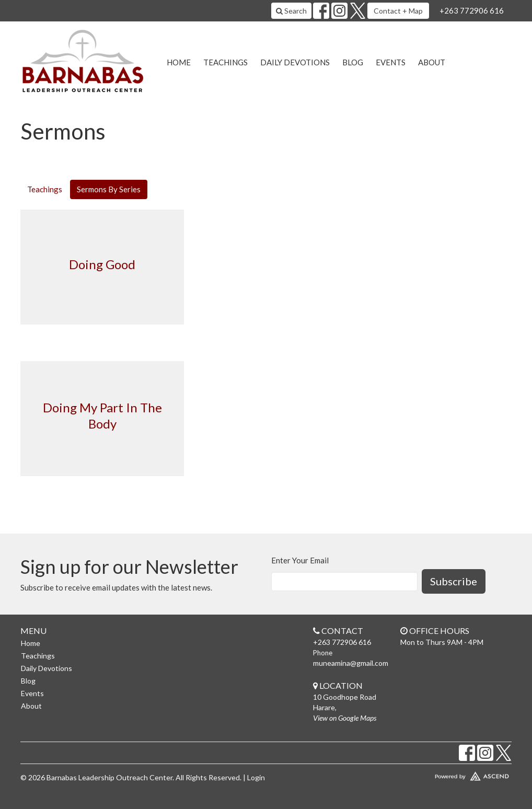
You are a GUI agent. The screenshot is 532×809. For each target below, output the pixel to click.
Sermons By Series (109, 189)
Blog (353, 62)
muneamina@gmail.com (351, 663)
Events (391, 62)
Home (179, 62)
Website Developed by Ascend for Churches (454, 774)
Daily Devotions (295, 62)
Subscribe (454, 581)
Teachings (225, 62)
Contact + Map (398, 11)
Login (256, 777)
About (432, 62)
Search (291, 11)
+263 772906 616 (472, 10)
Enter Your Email (300, 560)
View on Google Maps (345, 718)
